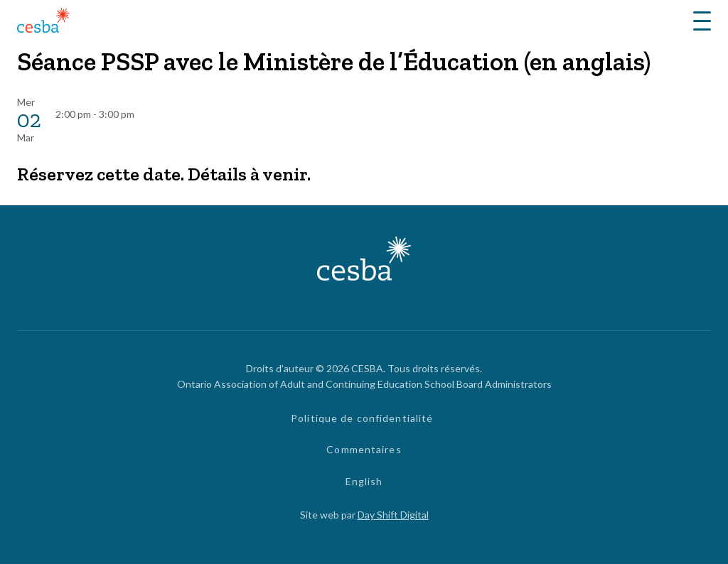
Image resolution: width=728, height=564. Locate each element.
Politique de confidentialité (362, 418)
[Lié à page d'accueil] (43, 22)
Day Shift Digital (393, 515)
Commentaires (364, 449)
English (364, 481)
